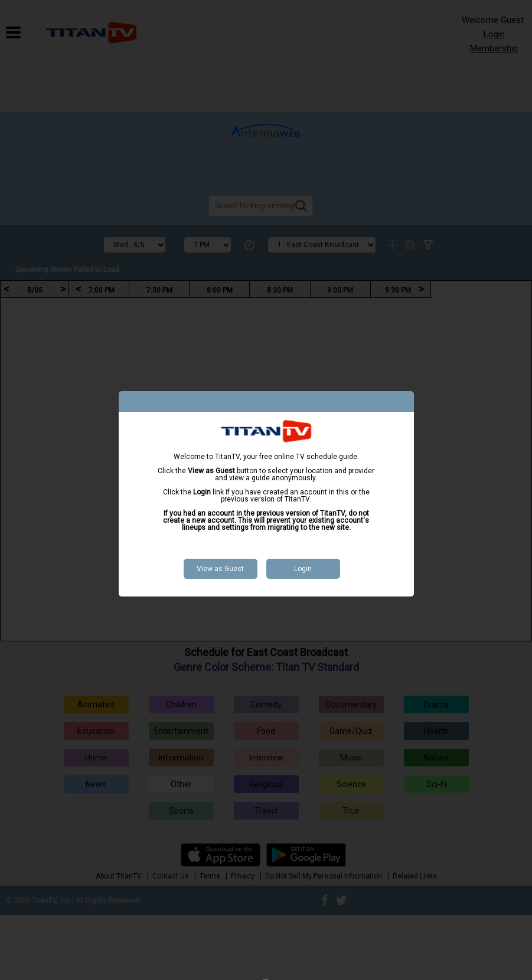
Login (303, 569)
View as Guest (220, 569)
